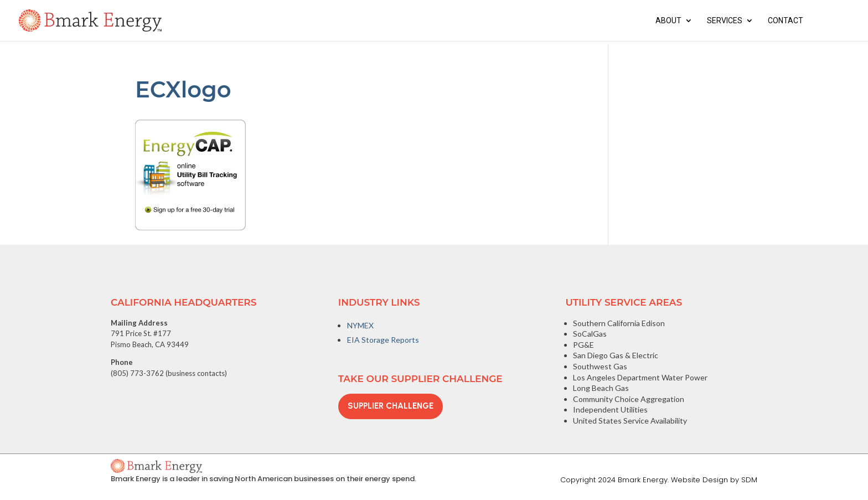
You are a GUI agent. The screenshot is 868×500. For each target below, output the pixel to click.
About (668, 21)
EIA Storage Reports (383, 340)
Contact (786, 21)
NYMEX (360, 325)
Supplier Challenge (391, 406)
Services (725, 21)
